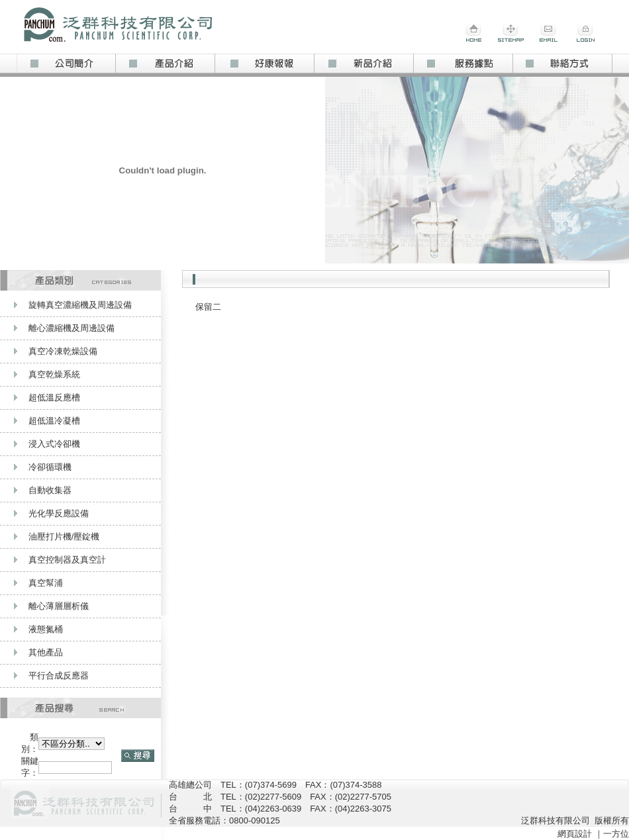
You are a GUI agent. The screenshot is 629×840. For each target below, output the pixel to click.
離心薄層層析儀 (59, 606)
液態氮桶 (46, 629)
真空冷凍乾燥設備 (63, 351)
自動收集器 (50, 490)
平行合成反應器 (59, 676)
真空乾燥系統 (54, 374)
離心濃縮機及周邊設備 (72, 328)
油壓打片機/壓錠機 (64, 537)
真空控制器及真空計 (67, 560)
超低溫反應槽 (54, 397)
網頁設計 (575, 834)
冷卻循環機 (50, 467)
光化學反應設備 (59, 513)
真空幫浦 (46, 583)
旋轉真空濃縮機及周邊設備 (80, 305)
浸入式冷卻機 (54, 444)
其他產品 (46, 652)
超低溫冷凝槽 (54, 421)
